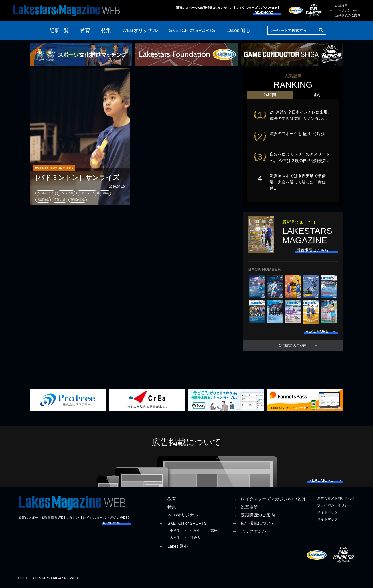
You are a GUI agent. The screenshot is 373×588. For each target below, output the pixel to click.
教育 (85, 30)
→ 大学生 (171, 539)
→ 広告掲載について (254, 524)
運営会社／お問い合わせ (336, 500)
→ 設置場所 (338, 5)
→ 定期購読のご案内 (345, 15)
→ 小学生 (171, 532)
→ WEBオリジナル (179, 516)
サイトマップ (327, 520)
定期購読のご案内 (293, 347)
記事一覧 (59, 30)
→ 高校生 (212, 532)
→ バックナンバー (343, 10)
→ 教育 (167, 500)
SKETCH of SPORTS (192, 30)
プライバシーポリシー (334, 506)
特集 (106, 30)
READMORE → (267, 13)
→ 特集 (167, 508)
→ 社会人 (192, 539)
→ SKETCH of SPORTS (183, 524)
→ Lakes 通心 (173, 547)
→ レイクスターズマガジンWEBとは (269, 500)
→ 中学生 (192, 532)
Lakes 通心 (238, 30)
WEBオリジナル (140, 30)
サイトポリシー (329, 513)
